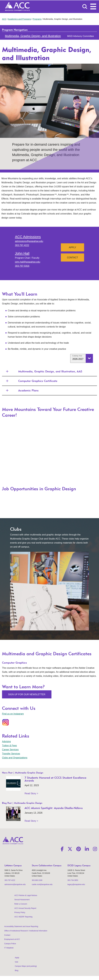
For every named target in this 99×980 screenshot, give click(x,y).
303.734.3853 (73, 880)
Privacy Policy (20, 912)
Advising (6, 741)
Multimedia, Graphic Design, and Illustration (33, 36)
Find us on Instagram (13, 714)
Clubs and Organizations (15, 758)
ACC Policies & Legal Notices (26, 895)
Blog (17, 970)
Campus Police (10, 944)
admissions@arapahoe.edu (29, 241)
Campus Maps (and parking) (26, 966)
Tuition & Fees (9, 746)
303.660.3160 (37, 880)
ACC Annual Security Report (25, 908)
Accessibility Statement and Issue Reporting (21, 926)
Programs (37, 19)
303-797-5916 (22, 266)
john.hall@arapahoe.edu (28, 262)
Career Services (10, 750)
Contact (72, 258)
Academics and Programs (19, 19)
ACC (4, 19)
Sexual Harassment (22, 900)
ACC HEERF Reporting (23, 917)
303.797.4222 (22, 245)
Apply (72, 247)
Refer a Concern (21, 904)
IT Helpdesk (9, 948)
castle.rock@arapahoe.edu (42, 884)
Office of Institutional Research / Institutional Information (26, 931)
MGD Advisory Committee (81, 36)
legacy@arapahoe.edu (76, 884)
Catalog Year (77, 356)
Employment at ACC (12, 939)
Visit (16, 962)
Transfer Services (11, 754)
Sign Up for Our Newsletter (27, 694)
